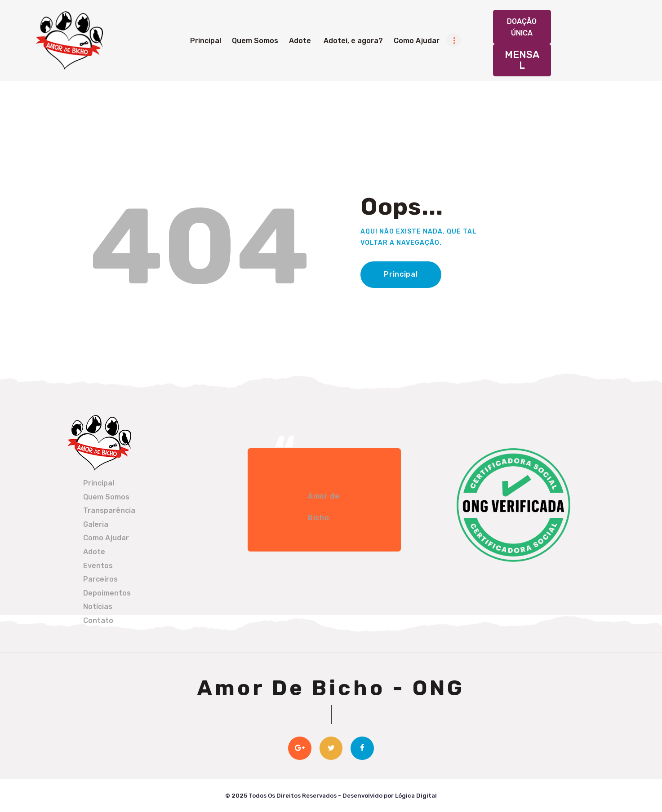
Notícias (98, 607)
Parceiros (100, 579)
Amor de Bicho (324, 507)
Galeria (96, 524)
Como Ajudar (106, 538)
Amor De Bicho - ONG (331, 688)
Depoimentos (107, 593)
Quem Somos (106, 497)
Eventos (98, 566)
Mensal (522, 60)
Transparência (109, 510)
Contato (98, 620)
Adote (94, 552)
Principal (401, 274)
